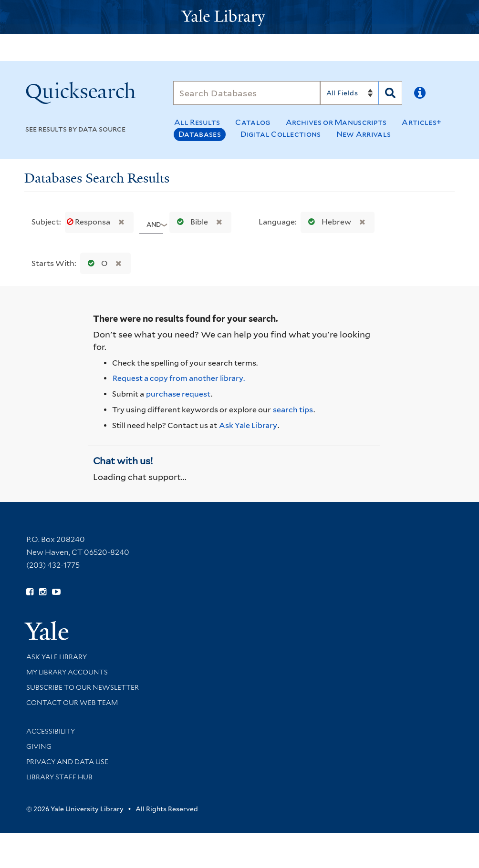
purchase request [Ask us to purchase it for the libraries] (178, 394)
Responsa (89, 222)
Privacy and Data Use (67, 762)
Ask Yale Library (248, 425)
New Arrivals (364, 134)
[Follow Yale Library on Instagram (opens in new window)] (43, 592)
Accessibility (51, 731)
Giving (39, 746)
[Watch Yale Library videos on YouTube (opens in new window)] (56, 592)
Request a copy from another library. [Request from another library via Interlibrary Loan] (179, 378)
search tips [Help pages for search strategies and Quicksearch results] (293, 410)
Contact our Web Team (72, 703)
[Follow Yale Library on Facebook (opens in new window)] (30, 592)
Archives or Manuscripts (336, 122)
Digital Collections (281, 134)
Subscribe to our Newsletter (83, 687)
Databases (200, 134)
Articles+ (422, 122)
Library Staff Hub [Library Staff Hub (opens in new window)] (59, 777)
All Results (197, 122)
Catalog (253, 122)
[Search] (246, 93)
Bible (190, 222)
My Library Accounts (67, 672)
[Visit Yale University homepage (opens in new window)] (47, 628)
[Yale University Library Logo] (239, 17)
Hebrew (328, 222)
